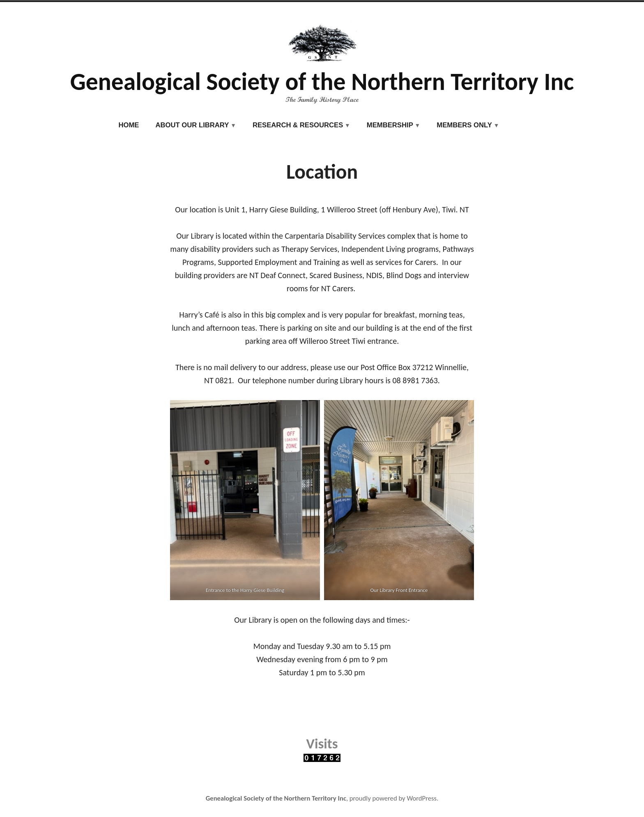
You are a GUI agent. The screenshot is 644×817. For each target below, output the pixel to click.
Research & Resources (298, 125)
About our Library (192, 125)
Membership (390, 125)
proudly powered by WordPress (393, 798)
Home (129, 125)
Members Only (464, 125)
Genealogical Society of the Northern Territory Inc (322, 82)
